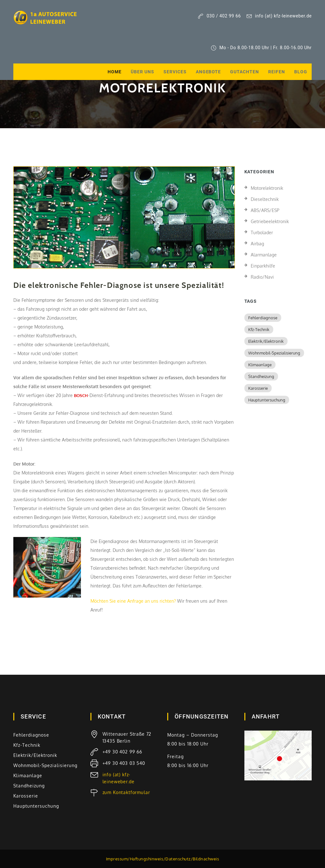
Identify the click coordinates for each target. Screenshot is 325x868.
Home (115, 72)
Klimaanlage (260, 365)
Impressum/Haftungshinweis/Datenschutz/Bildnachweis (163, 859)
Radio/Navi (262, 277)
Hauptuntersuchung (267, 400)
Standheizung (261, 376)
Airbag (257, 244)
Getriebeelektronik (270, 221)
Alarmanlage (264, 255)
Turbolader (262, 232)
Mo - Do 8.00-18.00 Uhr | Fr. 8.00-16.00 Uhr (262, 48)
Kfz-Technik (259, 329)
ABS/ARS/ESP (265, 210)
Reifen (277, 72)
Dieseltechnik (265, 199)
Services (175, 72)
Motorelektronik (267, 188)
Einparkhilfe (263, 266)
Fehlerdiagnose (263, 318)
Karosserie (258, 388)
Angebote (209, 72)
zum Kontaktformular (126, 792)
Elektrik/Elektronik (266, 341)
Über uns (143, 72)
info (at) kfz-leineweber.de (279, 16)
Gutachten (245, 72)
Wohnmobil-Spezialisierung (274, 353)
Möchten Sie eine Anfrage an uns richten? (133, 601)
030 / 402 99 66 (219, 16)
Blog (301, 72)
